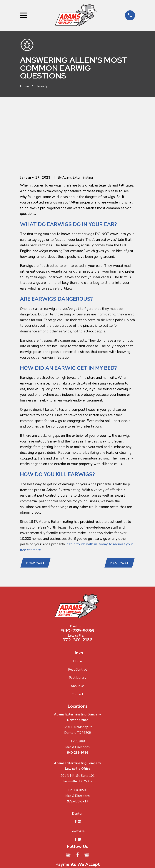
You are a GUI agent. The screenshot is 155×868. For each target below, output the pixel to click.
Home (77, 604)
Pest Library (78, 620)
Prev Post (36, 505)
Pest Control (77, 612)
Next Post (119, 505)
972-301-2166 (77, 582)
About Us (78, 629)
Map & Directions (77, 690)
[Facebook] (78, 797)
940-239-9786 (78, 573)
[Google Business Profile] (68, 797)
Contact (78, 637)
